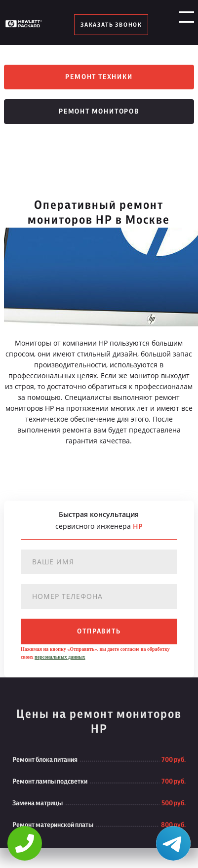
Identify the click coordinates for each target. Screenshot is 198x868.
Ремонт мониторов (99, 112)
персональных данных (60, 657)
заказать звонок (111, 25)
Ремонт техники (99, 77)
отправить (99, 631)
